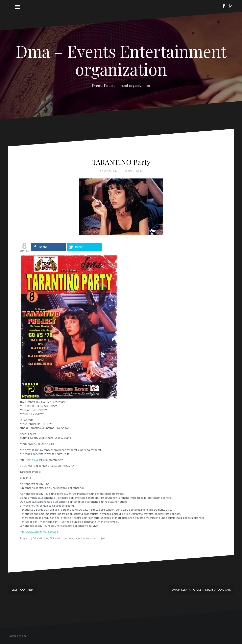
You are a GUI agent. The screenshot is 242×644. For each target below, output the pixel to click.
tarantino (80, 538)
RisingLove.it (33, 460)
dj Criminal (36, 538)
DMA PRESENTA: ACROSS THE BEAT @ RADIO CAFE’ (202, 590)
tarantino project (96, 538)
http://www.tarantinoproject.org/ (39, 532)
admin (128, 171)
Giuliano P (55, 538)
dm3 (25, 636)
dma (46, 538)
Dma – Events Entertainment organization (121, 60)
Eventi (139, 171)
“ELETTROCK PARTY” (23, 590)
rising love (68, 538)
